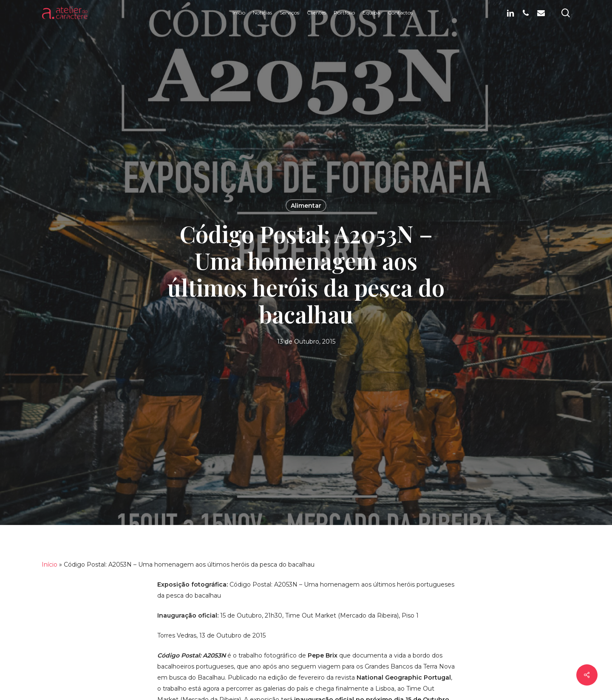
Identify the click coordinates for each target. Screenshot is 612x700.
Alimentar (306, 206)
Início (50, 565)
